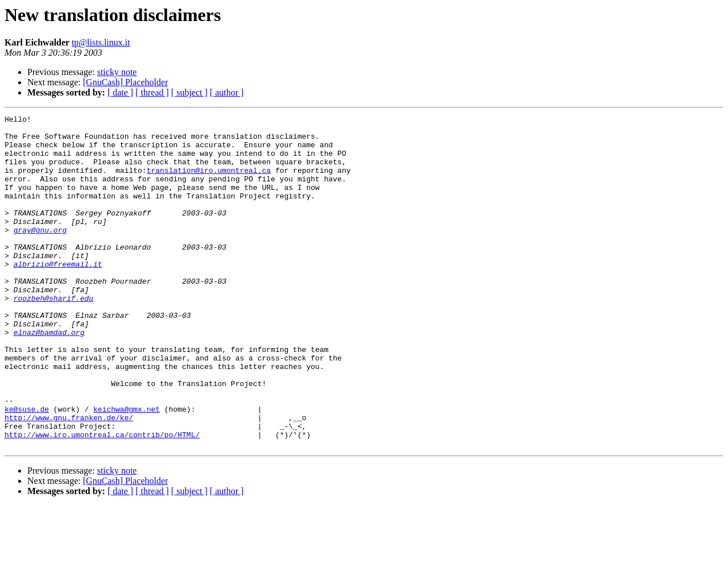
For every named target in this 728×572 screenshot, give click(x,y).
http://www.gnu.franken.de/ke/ (69, 479)
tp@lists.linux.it (101, 42)
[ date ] (120, 92)
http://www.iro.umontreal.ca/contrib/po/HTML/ (102, 499)
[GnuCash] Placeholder (126, 82)
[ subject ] (189, 92)
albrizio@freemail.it (58, 295)
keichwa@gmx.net (127, 469)
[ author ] (227, 92)
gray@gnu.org (40, 254)
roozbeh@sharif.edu (53, 335)
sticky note (117, 72)
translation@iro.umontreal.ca (209, 182)
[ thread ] (152, 92)
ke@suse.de (27, 469)
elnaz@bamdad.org (49, 376)
